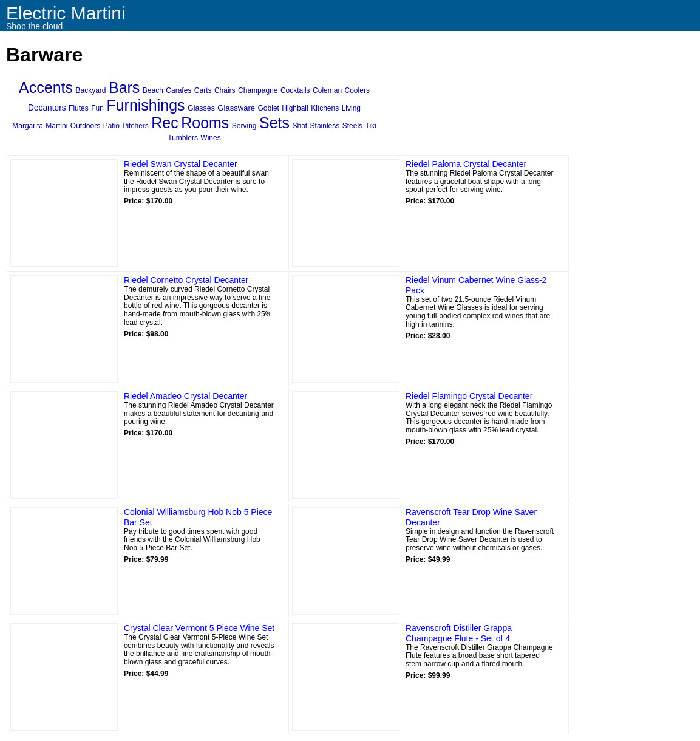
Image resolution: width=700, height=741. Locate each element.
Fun (97, 108)
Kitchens (325, 108)
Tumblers (183, 138)
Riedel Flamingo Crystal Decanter (469, 396)
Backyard (90, 90)
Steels (352, 126)
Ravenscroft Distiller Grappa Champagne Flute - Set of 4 (459, 633)
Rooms (205, 123)
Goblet (269, 108)
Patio (111, 126)
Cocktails (295, 90)
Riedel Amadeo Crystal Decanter (185, 396)
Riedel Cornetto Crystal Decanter (186, 280)
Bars (124, 87)
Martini (56, 126)
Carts (203, 90)
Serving (244, 126)
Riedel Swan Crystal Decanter (181, 164)
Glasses (201, 108)
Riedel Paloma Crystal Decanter (466, 164)
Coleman (327, 90)
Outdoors (85, 126)
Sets (274, 123)
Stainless (325, 126)
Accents (46, 87)
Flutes (79, 108)
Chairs (225, 90)
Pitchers (135, 126)
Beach (153, 90)
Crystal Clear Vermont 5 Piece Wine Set (199, 628)
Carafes (178, 90)
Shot (300, 126)
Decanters (47, 108)
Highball (295, 108)
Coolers (357, 90)
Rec (165, 123)
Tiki (371, 126)
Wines (210, 138)
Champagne (258, 90)
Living (351, 108)
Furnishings (145, 105)
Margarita (28, 126)
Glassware (236, 108)
